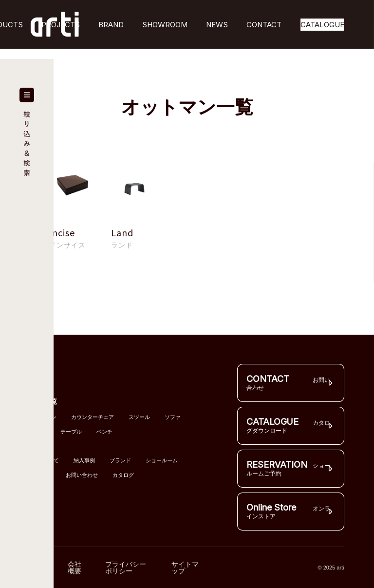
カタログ (123, 475)
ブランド (120, 461)
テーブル (71, 432)
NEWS (217, 25)
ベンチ (104, 432)
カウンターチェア (93, 417)
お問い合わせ (82, 475)
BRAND (111, 25)
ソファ (173, 417)
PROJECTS (61, 25)
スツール (139, 417)
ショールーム (162, 461)
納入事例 (84, 461)
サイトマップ (185, 568)
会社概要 (75, 568)
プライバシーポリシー (126, 568)
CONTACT (264, 25)
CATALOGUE (322, 25)
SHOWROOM (165, 25)
